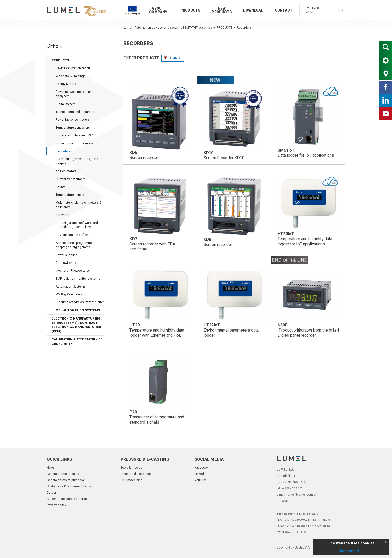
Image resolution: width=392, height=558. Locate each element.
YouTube (201, 480)
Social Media (209, 459)
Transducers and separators (76, 112)
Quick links (59, 459)
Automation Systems (71, 287)
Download (253, 10)
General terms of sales (63, 474)
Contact (284, 10)
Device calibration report (73, 68)
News (51, 468)
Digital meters (66, 104)
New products (222, 10)
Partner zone (313, 10)
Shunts (61, 187)
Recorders (63, 151)
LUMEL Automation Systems (76, 310)
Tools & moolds (131, 468)
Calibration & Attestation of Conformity (77, 342)
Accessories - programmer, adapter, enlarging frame (75, 245)
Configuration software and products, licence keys (79, 225)
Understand (349, 551)
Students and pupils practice (67, 499)
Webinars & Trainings (71, 76)
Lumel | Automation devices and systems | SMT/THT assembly (169, 28)
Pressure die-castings (136, 474)
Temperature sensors (71, 195)
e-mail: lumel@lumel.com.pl (296, 495)
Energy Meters (66, 84)
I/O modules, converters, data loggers (77, 161)
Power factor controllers (73, 120)
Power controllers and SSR (74, 135)
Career (51, 493)
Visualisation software (75, 235)
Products (190, 10)
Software (62, 215)
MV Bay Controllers (69, 294)
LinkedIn (200, 474)
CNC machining (132, 480)
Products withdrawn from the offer (80, 302)
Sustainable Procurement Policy (69, 486)
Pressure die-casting (145, 459)
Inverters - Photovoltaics (73, 271)
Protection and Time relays (75, 143)
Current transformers (71, 179)
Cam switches (66, 263)
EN (340, 10)
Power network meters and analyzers (75, 94)
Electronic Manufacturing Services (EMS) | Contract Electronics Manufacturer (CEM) (76, 325)
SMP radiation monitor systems (78, 279)
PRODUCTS (226, 28)
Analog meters (66, 171)
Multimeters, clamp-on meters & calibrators (78, 205)
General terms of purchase (66, 480)
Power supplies (67, 255)
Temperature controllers (73, 128)
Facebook (201, 468)
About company (158, 10)
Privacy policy (56, 505)
